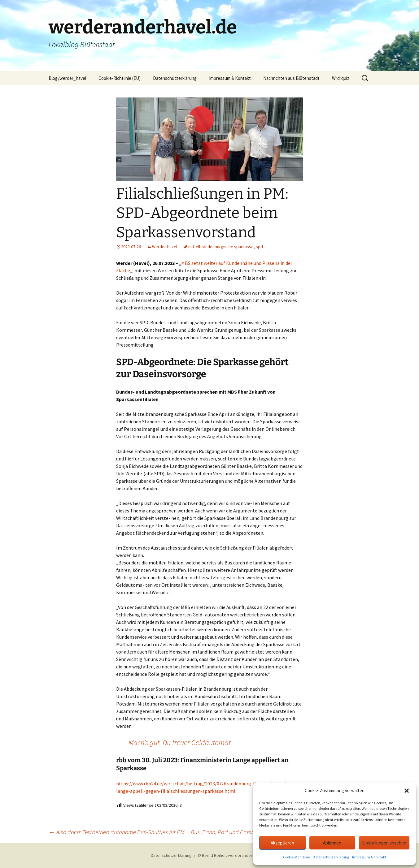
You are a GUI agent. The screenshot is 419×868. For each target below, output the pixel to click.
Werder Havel (165, 247)
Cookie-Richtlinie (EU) (120, 78)
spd (259, 247)
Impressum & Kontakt (369, 857)
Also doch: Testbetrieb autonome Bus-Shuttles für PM (117, 832)
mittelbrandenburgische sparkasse (221, 247)
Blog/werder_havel (67, 78)
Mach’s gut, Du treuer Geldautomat (180, 743)
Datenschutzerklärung (331, 857)
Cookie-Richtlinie (296, 857)
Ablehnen (332, 843)
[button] (407, 791)
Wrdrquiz (341, 78)
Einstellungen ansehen (384, 843)
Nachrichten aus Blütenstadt (291, 78)
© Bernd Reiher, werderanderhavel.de (233, 855)
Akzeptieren (282, 843)
